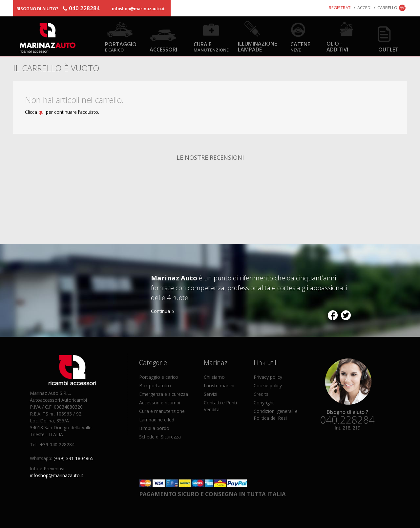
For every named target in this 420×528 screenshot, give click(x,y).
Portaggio (121, 46)
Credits (261, 394)
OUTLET (388, 49)
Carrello (387, 8)
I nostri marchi (219, 386)
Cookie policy (268, 386)
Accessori (163, 49)
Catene (300, 46)
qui (42, 112)
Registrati (340, 8)
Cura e (211, 46)
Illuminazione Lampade (257, 46)
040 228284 (84, 8)
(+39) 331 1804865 (73, 458)
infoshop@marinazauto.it (138, 9)
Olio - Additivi (337, 46)
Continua (160, 311)
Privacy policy (268, 377)
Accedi (364, 8)
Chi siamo (214, 377)
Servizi (210, 394)
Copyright (264, 403)
